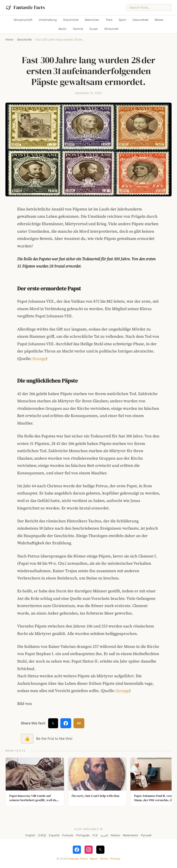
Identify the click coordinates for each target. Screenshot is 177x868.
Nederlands (130, 835)
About (94, 859)
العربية (104, 835)
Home (9, 40)
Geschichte (71, 20)
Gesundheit (140, 20)
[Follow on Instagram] (89, 850)
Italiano (115, 835)
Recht (62, 29)
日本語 (42, 835)
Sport (122, 20)
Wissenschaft (23, 20)
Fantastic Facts (77, 859)
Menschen (92, 20)
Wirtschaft (111, 29)
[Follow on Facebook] (77, 850)
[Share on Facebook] (66, 723)
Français (68, 835)
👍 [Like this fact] (27, 739)
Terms (104, 859)
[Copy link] (79, 723)
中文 (95, 835)
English (30, 835)
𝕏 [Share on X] (53, 723)
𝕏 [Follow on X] (100, 849)
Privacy (116, 859)
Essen (94, 29)
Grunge (39, 359)
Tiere (109, 20)
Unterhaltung (48, 20)
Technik (78, 29)
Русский (146, 835)
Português (83, 835)
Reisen (159, 20)
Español (54, 835)
